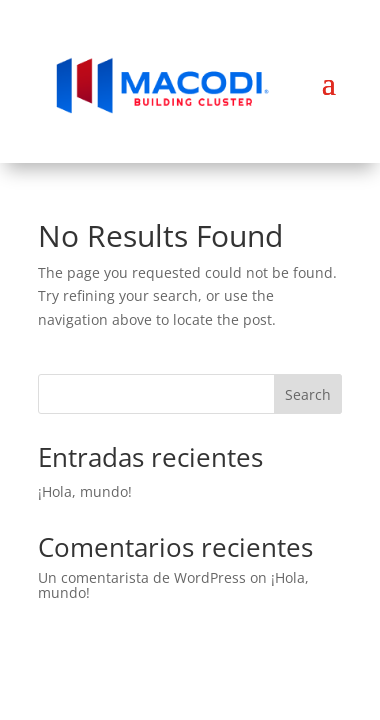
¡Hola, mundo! (85, 491)
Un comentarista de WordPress (142, 577)
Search (308, 394)
